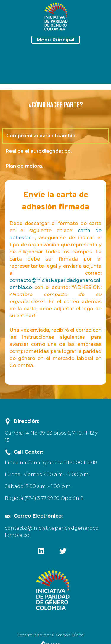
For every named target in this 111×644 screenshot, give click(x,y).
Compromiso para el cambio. (48, 136)
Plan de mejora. (24, 166)
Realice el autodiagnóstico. (39, 151)
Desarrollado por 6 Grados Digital (50, 635)
